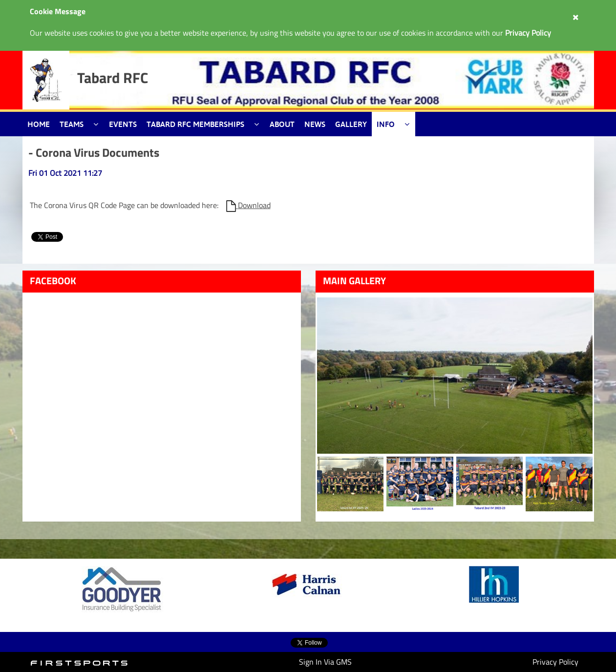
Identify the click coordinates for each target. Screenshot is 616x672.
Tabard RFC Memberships (195, 124)
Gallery (351, 124)
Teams (72, 124)
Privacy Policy (555, 662)
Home (39, 124)
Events (123, 124)
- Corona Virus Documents (94, 152)
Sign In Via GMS (325, 662)
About (282, 124)
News (315, 124)
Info (386, 124)
